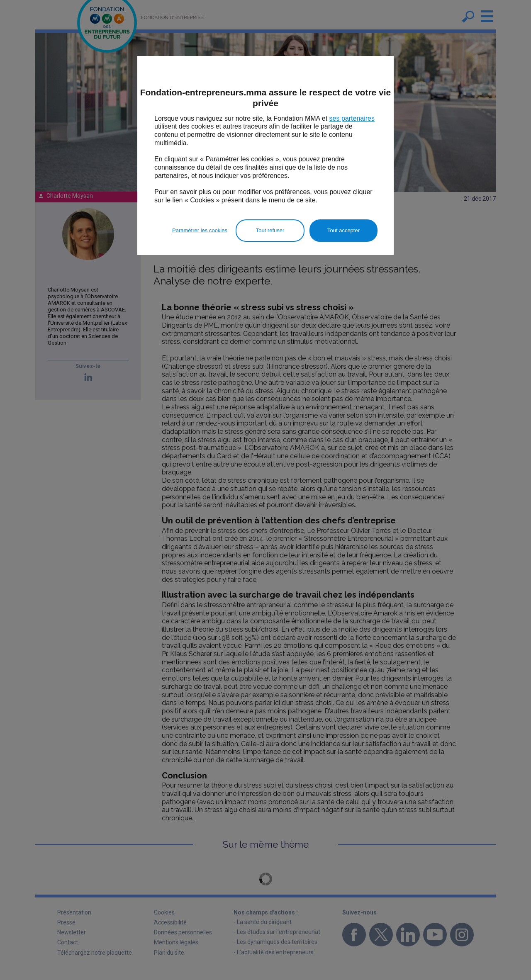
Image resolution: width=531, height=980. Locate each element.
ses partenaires (352, 118)
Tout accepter (343, 230)
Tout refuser (270, 230)
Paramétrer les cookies (200, 230)
